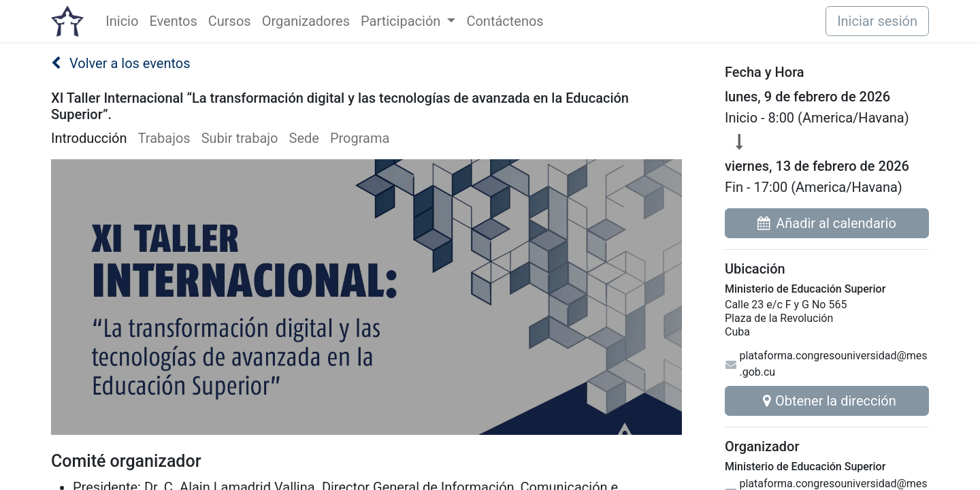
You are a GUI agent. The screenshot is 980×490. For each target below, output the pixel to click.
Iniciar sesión (877, 21)
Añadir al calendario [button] (827, 223)
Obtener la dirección (827, 401)
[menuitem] (122, 21)
